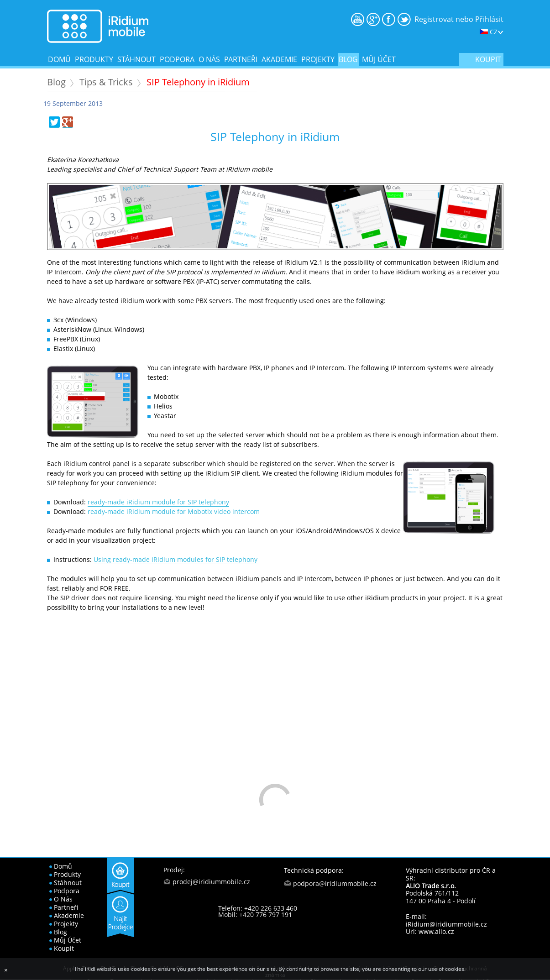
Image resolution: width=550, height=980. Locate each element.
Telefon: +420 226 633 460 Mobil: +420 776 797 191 (258, 911)
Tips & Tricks (106, 82)
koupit (488, 59)
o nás (209, 59)
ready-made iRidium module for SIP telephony (158, 502)
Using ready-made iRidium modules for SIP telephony (175, 559)
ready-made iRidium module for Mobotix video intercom (174, 511)
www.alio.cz (436, 931)
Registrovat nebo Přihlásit (459, 19)
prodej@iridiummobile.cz (211, 882)
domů (59, 59)
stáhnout (136, 59)
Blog (56, 82)
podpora (177, 59)
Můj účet (379, 59)
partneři (241, 59)
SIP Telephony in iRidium (198, 82)
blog (348, 59)
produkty (94, 59)
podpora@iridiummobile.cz (335, 883)
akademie (279, 59)
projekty (318, 59)
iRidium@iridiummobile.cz (446, 924)
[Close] (6, 970)
